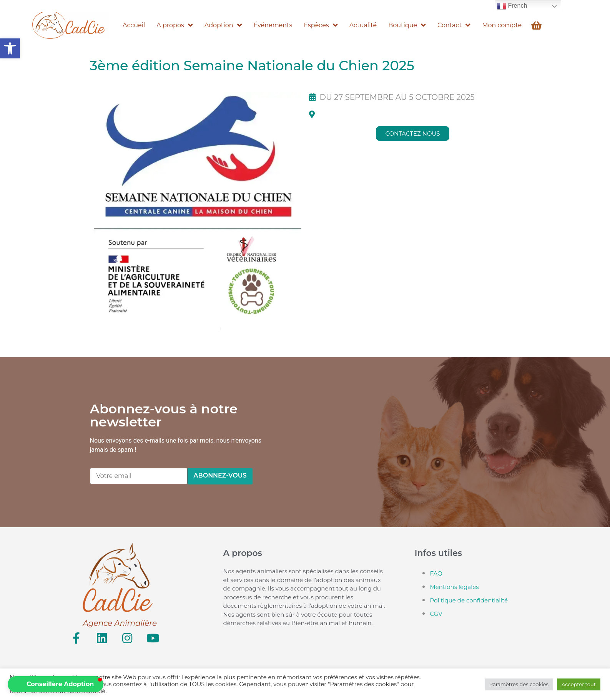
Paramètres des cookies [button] (519, 684)
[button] (10, 48)
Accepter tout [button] (579, 684)
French (512, 6)
